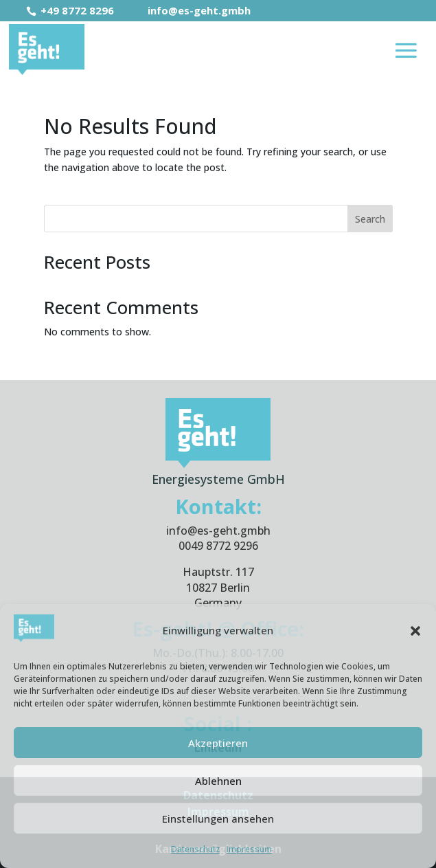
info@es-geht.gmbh (191, 10)
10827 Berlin (218, 588)
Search (370, 219)
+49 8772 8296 (71, 10)
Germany (218, 603)
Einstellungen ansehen (218, 819)
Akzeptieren (218, 743)
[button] (415, 631)
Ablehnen (218, 781)
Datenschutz (195, 849)
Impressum (249, 849)
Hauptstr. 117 (218, 572)
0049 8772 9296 (218, 546)
